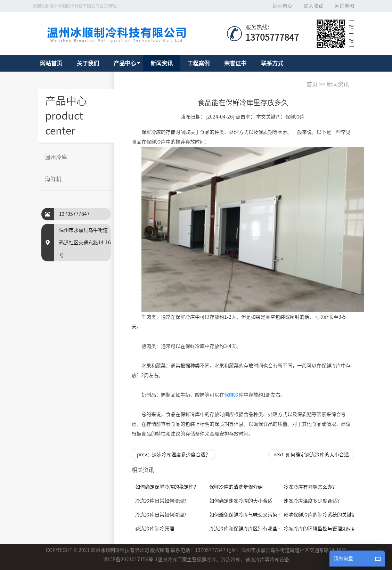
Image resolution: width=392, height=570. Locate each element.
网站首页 (51, 63)
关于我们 (88, 63)
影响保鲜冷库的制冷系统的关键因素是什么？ (332, 515)
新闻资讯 (162, 63)
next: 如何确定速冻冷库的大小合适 (311, 455)
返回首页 (283, 6)
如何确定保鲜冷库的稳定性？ (167, 487)
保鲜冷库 (234, 395)
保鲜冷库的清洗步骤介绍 (236, 487)
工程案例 (198, 63)
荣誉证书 (235, 63)
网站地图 (344, 6)
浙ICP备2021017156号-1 (130, 560)
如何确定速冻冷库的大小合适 (241, 501)
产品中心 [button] (125, 63)
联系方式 (272, 63)
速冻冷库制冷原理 (155, 529)
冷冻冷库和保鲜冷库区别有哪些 (243, 529)
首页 (312, 84)
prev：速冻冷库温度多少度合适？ (174, 455)
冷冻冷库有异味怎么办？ (310, 487)
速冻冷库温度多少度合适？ (313, 501)
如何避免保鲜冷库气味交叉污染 (243, 515)
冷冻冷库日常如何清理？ (162, 501)
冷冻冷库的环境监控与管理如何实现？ (325, 529)
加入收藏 (313, 6)
